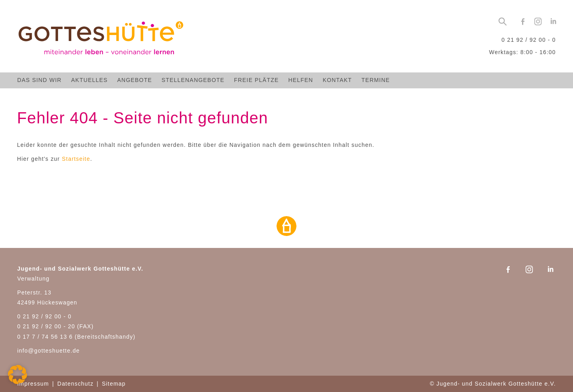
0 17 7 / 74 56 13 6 (45, 337)
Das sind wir (39, 80)
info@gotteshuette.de (48, 351)
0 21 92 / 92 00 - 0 (528, 40)
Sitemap (114, 384)
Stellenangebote (193, 80)
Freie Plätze (256, 80)
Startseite (76, 159)
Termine (375, 80)
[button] (18, 374)
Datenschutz (75, 384)
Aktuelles (90, 80)
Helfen (300, 80)
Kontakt (337, 80)
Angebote (135, 80)
